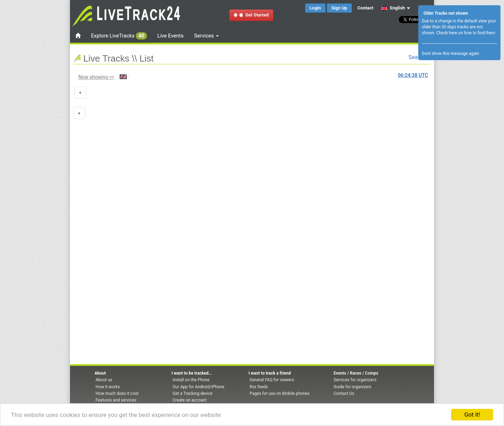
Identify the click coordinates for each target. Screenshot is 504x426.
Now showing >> (96, 77)
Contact (365, 8)
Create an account (190, 400)
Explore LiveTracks (119, 36)
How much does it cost (117, 393)
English (393, 8)
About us (104, 380)
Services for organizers (355, 380)
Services (206, 36)
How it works (108, 387)
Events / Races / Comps (356, 373)
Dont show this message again (450, 54)
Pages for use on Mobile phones (280, 393)
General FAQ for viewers (272, 380)
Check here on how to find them (465, 33)
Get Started (251, 15)
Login (316, 8)
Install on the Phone (191, 380)
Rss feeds (259, 387)
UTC (413, 75)
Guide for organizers (352, 387)
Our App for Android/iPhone (198, 387)
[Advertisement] (113, 142)
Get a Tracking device (192, 393)
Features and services (116, 400)
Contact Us (344, 393)
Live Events (171, 36)
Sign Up (339, 8)
